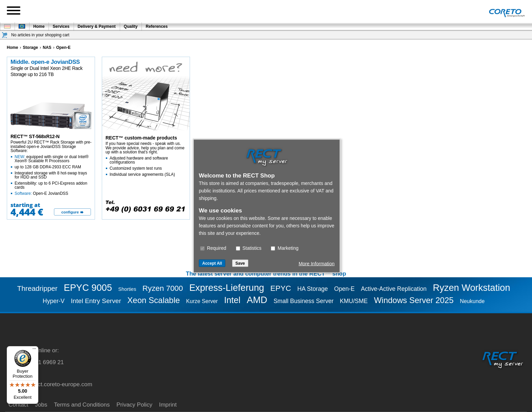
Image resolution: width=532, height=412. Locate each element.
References (157, 26)
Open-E (345, 289)
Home (39, 26)
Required (213, 248)
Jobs (41, 405)
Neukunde (472, 301)
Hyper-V (54, 301)
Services (61, 26)
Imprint (168, 405)
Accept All (212, 263)
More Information (317, 264)
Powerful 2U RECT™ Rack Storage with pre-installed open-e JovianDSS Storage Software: (51, 168)
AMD (257, 300)
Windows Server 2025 (414, 300)
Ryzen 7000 (163, 288)
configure (70, 212)
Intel (232, 300)
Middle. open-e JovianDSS (45, 62)
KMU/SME (354, 301)
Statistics (249, 248)
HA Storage (312, 289)
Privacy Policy (134, 405)
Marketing (284, 248)
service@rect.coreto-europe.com (50, 384)
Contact (18, 405)
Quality (131, 26)
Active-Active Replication (394, 289)
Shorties (127, 289)
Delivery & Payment (97, 26)
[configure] (72, 212)
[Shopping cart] (5, 35)
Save (240, 263)
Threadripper (37, 288)
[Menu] (34, 350)
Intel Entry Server (96, 301)
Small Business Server (303, 301)
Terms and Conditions (82, 405)
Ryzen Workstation (472, 288)
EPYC (281, 288)
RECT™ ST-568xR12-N (35, 136)
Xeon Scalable (154, 300)
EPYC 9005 (88, 288)
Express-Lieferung (227, 288)
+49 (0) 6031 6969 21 (36, 362)
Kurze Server (202, 301)
